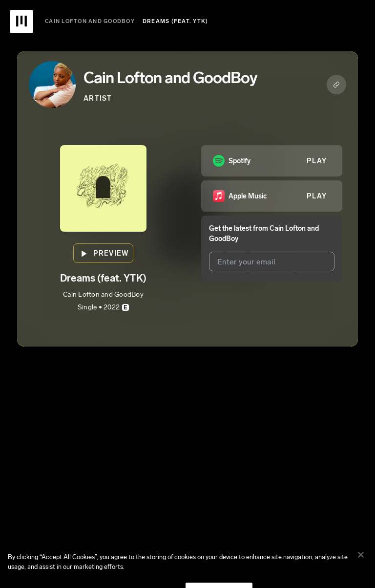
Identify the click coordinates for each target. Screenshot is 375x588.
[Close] (361, 561)
